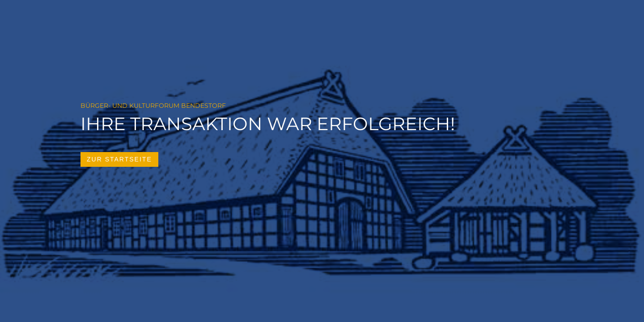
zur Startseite (119, 159)
